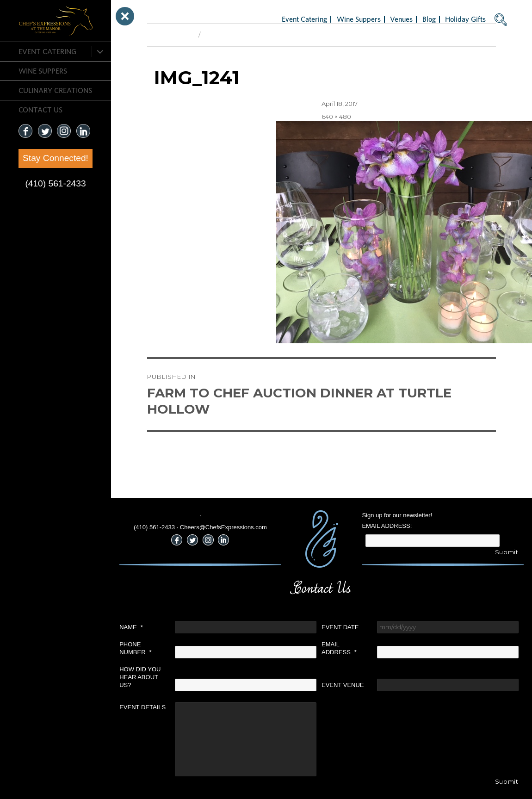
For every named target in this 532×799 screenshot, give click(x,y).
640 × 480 (336, 117)
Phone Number (135, 648)
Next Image (221, 35)
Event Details (142, 707)
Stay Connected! (56, 158)
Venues (401, 19)
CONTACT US (40, 110)
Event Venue (343, 685)
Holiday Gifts (465, 19)
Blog (429, 19)
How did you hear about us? (140, 677)
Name (131, 627)
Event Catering (47, 51)
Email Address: (387, 526)
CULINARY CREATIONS (55, 90)
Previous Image (170, 35)
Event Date (340, 627)
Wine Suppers (43, 71)
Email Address (339, 648)
